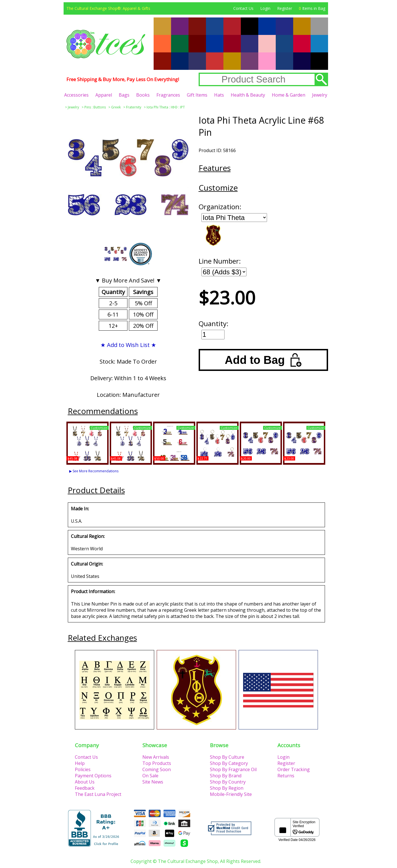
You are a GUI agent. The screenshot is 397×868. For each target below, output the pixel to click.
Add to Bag (263, 360)
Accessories (76, 95)
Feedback (85, 788)
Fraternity (134, 107)
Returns (286, 776)
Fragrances (168, 95)
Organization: (220, 207)
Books (143, 95)
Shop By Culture (227, 757)
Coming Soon (157, 769)
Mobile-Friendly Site (231, 794)
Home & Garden (289, 95)
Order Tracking (294, 769)
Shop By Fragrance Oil (233, 769)
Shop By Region (227, 788)
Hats (219, 95)
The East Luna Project (98, 794)
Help (80, 763)
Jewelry (320, 95)
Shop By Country (228, 782)
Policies (83, 769)
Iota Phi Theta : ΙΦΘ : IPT (166, 107)
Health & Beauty (248, 95)
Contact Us (243, 8)
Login (265, 8)
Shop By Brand (226, 776)
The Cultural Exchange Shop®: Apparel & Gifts (108, 8)
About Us (85, 782)
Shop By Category (229, 763)
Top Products (157, 763)
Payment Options (93, 776)
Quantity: (214, 323)
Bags (124, 95)
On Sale (150, 776)
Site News (153, 782)
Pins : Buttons (95, 107)
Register (285, 8)
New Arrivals (156, 757)
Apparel (104, 95)
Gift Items (197, 95)
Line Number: (220, 261)
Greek (116, 107)
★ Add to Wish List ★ (128, 345)
